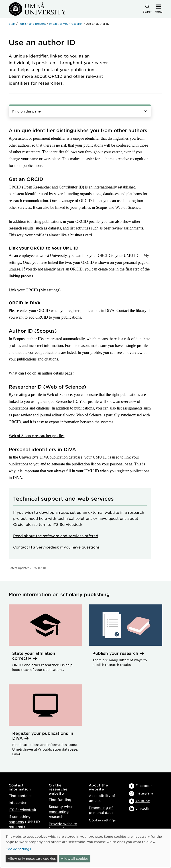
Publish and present (32, 24)
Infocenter (18, 802)
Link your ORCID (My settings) (35, 290)
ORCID (15, 187)
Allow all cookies (75, 858)
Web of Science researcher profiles (37, 436)
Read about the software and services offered (56, 536)
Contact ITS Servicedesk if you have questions (56, 547)
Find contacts (21, 795)
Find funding (60, 799)
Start (12, 24)
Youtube (143, 801)
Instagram (144, 793)
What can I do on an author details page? (41, 373)
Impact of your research (66, 24)
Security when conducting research (61, 811)
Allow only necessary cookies (32, 858)
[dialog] (85, 848)
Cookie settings (102, 820)
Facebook (144, 785)
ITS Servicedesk (22, 810)
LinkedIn (143, 808)
